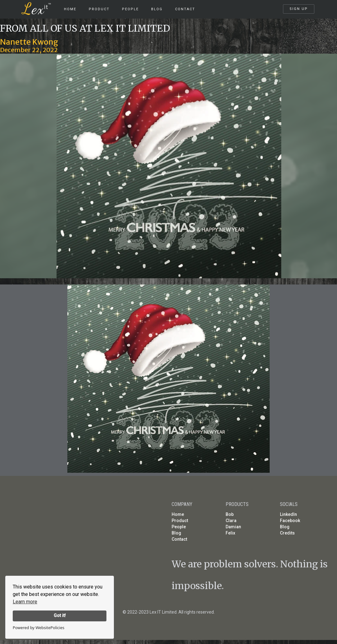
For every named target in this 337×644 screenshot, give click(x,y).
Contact (185, 9)
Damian (233, 527)
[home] (40, 6)
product (99, 9)
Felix (230, 533)
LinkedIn (288, 514)
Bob (230, 514)
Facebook (290, 521)
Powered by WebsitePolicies (38, 628)
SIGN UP (299, 9)
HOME (70, 9)
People (130, 9)
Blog (157, 9)
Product (180, 521)
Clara (231, 521)
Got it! (60, 616)
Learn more (25, 602)
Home (178, 514)
